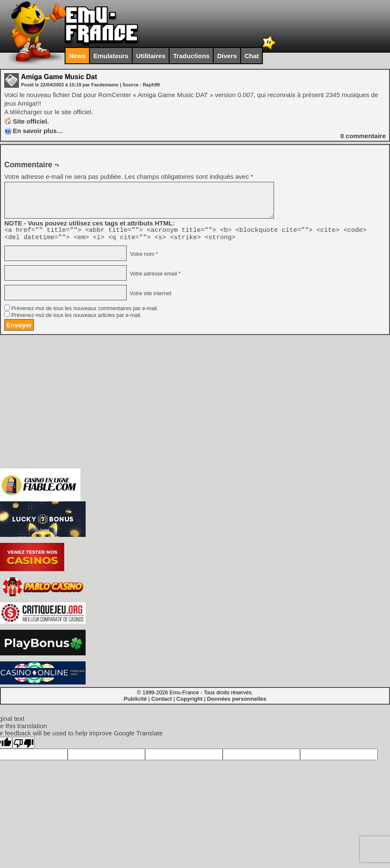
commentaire (363, 136)
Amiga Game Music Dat (59, 77)
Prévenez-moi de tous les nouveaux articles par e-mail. (76, 318)
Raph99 (151, 85)
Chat (252, 56)
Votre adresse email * (154, 276)
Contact (161, 701)
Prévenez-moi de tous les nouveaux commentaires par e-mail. (85, 311)
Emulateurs (111, 56)
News (77, 56)
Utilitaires (151, 56)
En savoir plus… (38, 131)
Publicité (135, 701)
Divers (227, 56)
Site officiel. (31, 121)
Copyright (189, 701)
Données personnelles (237, 701)
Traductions (191, 56)
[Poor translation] (24, 745)
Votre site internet (150, 296)
